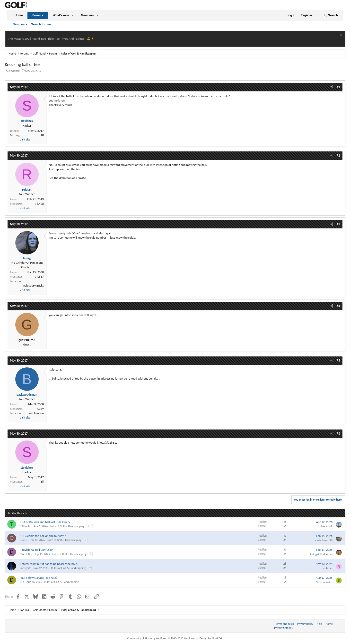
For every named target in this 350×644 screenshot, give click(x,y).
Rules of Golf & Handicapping (67, 526)
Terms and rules (284, 624)
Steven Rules (324, 582)
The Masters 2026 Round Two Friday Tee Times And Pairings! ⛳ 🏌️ (51, 39)
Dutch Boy (26, 554)
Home (19, 15)
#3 (338, 224)
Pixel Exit (218, 638)
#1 (338, 87)
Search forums (41, 24)
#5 (338, 360)
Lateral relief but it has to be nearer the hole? (49, 564)
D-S (22, 582)
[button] (73, 15)
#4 (338, 306)
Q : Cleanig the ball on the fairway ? (43, 536)
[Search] (331, 15)
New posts (20, 24)
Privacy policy (305, 624)
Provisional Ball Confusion (37, 550)
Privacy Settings (283, 628)
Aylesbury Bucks (33, 285)
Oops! (24, 540)
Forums (38, 15)
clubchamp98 (324, 540)
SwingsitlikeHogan (321, 554)
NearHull (327, 526)
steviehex (14, 71)
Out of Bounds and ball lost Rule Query (45, 522)
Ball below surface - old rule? (39, 578)
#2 (338, 155)
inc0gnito (26, 568)
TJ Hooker (26, 526)
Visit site (25, 139)
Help (319, 624)
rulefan (328, 568)
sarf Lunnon (36, 413)
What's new (61, 15)
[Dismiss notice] (340, 36)
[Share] (332, 87)
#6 (338, 434)
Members (87, 15)
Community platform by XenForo (163, 638)
